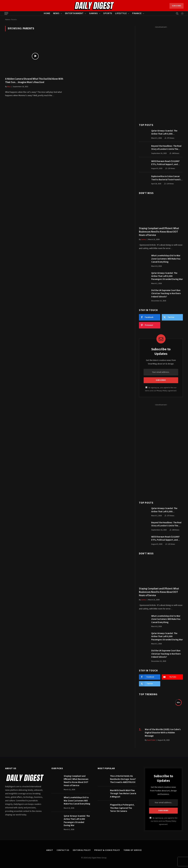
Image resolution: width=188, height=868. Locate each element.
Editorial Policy (82, 850)
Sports (108, 13)
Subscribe (177, 6)
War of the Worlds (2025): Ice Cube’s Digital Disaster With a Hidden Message (163, 733)
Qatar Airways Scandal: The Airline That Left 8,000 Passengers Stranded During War (167, 132)
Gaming (93, 13)
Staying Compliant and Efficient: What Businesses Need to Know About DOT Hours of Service (159, 232)
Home (47, 13)
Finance (137, 13)
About (50, 850)
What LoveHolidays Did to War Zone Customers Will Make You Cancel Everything (166, 259)
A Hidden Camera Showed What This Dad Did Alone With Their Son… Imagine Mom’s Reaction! (34, 81)
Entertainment (74, 13)
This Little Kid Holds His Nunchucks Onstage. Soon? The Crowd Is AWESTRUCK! (123, 779)
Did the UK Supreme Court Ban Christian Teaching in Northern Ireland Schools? (166, 294)
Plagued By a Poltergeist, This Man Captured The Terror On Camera (122, 808)
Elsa (9, 87)
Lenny (144, 239)
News (56, 13)
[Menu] (6, 13)
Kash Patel (151, 740)
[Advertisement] (161, 73)
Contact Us (63, 850)
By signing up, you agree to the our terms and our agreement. (163, 821)
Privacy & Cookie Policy (107, 850)
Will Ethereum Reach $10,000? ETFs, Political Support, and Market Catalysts (165, 163)
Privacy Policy (162, 391)
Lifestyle (121, 13)
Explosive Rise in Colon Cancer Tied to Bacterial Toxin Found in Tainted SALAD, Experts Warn (166, 178)
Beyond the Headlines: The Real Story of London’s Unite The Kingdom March (166, 148)
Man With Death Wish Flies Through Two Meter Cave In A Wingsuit (123, 794)
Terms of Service (133, 850)
